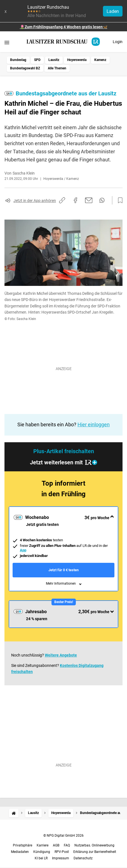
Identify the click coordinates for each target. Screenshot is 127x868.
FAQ (67, 845)
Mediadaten (20, 852)
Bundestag (18, 60)
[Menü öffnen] (7, 42)
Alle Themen (57, 68)
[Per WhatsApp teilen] (102, 200)
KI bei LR (41, 858)
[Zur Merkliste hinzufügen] (119, 201)
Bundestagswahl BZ (25, 68)
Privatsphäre (23, 845)
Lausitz (54, 60)
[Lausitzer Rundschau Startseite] (63, 42)
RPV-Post (62, 852)
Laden (113, 11)
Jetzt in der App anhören (35, 201)
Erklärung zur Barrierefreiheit (95, 852)
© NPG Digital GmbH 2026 (63, 836)
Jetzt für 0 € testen (63, 570)
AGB (56, 845)
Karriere (43, 845)
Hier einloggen (94, 424)
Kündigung (42, 852)
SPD (37, 60)
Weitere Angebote (61, 655)
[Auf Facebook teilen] (76, 200)
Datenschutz (83, 858)
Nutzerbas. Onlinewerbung (94, 845)
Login (118, 42)
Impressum (61, 858)
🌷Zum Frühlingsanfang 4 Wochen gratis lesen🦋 (64, 27)
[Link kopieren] (62, 200)
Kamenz (100, 60)
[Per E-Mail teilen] (89, 200)
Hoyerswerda (77, 60)
